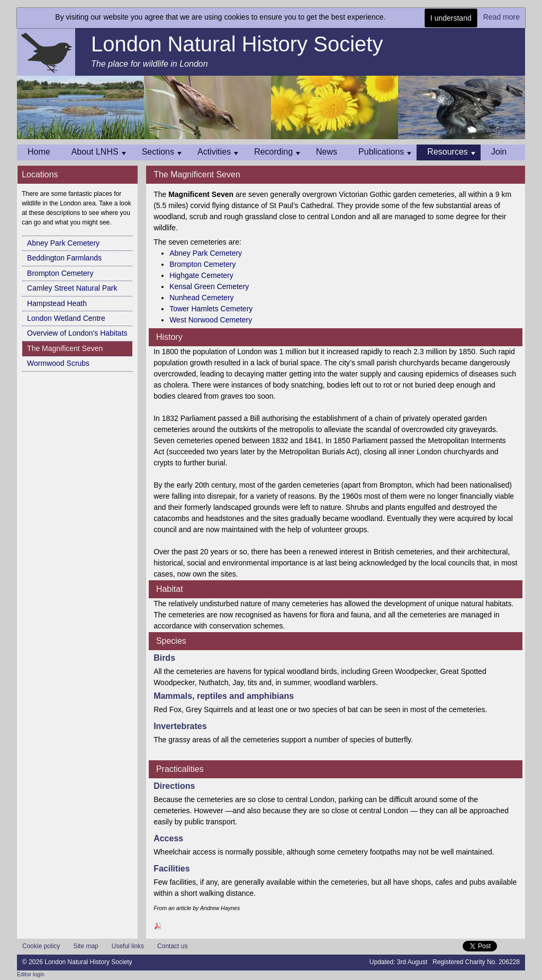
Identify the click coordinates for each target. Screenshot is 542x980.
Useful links (128, 946)
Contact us (172, 946)
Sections (162, 152)
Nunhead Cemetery (201, 298)
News (327, 152)
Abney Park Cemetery (63, 243)
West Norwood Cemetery (211, 320)
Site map (85, 946)
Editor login (31, 974)
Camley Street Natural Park (72, 288)
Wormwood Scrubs (58, 363)
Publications (385, 152)
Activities (218, 152)
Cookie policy (41, 946)
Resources (451, 152)
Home (39, 152)
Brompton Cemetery (60, 273)
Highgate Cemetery (201, 275)
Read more (502, 17)
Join (499, 152)
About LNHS (99, 152)
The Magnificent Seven (65, 348)
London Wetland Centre (66, 318)
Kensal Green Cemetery (209, 286)
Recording (277, 152)
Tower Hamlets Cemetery (211, 309)
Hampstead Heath (57, 303)
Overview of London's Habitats (77, 333)
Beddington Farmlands (64, 258)
